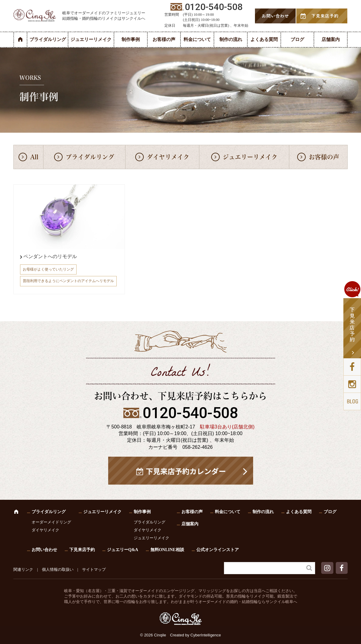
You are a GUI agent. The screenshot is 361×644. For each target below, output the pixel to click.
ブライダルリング (48, 39)
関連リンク (23, 569)
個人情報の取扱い (58, 569)
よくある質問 (264, 39)
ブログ (297, 39)
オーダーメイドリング (51, 522)
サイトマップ (94, 569)
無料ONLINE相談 (167, 550)
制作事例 (131, 39)
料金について (197, 39)
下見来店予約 (82, 550)
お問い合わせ (44, 550)
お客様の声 (164, 39)
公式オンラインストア (218, 550)
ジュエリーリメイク (91, 39)
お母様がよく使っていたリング (48, 269)
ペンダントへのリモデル (50, 256)
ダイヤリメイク (168, 157)
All (34, 157)
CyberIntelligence (206, 635)
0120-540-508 (190, 413)
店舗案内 (331, 39)
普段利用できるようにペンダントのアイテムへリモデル (68, 281)
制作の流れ (231, 39)
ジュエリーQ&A (123, 550)
